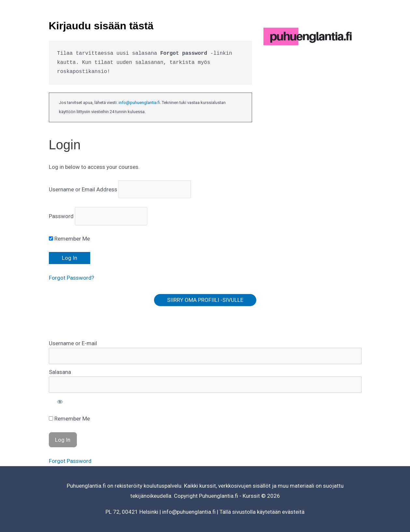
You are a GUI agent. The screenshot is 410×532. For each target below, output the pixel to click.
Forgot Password (70, 461)
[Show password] (60, 402)
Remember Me (69, 239)
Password (61, 216)
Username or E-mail (73, 343)
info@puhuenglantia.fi (139, 103)
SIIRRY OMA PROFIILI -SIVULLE (205, 300)
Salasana (60, 372)
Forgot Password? (71, 278)
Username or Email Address (83, 189)
